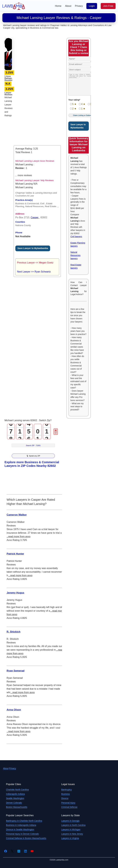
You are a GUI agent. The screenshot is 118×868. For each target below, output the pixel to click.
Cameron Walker (17, 515)
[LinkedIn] (25, 851)
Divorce (65, 798)
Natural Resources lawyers (75, 255)
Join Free (108, 6)
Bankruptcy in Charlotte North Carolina (24, 821)
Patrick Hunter (15, 554)
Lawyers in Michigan (71, 829)
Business (66, 794)
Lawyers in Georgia (70, 821)
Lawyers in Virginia (70, 838)
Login (92, 6)
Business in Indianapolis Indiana (21, 825)
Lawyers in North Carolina (73, 825)
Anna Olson (14, 710)
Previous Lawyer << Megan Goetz (35, 263)
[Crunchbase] (19, 851)
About (68, 6)
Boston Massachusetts (17, 807)
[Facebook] (6, 851)
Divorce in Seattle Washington (20, 829)
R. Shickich (14, 632)
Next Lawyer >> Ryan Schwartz (34, 272)
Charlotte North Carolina (17, 790)
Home (58, 6)
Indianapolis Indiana (15, 794)
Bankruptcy (67, 790)
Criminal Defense (69, 807)
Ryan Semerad (16, 671)
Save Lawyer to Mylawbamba (33, 248)
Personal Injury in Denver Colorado (22, 834)
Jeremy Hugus (15, 593)
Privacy (79, 6)
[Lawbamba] (14, 6)
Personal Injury (68, 803)
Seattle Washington (15, 798)
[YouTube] (32, 851)
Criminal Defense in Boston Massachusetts (26, 838)
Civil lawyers (76, 236)
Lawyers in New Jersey (72, 834)
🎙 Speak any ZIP (33, 456)
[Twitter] (12, 851)
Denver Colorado (14, 803)
